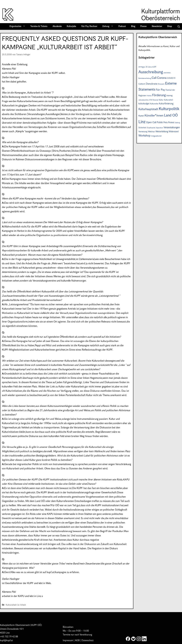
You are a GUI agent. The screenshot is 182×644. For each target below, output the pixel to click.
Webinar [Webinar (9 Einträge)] (151, 132)
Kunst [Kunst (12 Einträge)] (141, 116)
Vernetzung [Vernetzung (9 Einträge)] (143, 132)
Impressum (68, 640)
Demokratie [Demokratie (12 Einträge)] (152, 84)
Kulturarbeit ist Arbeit (16, 605)
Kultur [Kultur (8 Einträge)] (161, 100)
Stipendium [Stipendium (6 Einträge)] (159, 128)
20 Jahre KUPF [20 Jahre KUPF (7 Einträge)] (151, 67)
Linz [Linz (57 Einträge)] (142, 122)
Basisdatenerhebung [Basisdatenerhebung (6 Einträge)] (145, 78)
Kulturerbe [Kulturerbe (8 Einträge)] (154, 104)
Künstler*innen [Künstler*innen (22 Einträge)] (154, 116)
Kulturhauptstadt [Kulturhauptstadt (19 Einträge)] (148, 109)
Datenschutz (88, 640)
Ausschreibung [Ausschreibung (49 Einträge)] (151, 72)
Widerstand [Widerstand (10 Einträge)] (174, 132)
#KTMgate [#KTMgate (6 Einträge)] (142, 67)
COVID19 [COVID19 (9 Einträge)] (171, 78)
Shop (170, 26)
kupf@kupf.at (6, 640)
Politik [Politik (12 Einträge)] (160, 122)
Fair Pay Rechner (89, 26)
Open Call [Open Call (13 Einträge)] (151, 122)
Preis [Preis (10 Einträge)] (165, 123)
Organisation (18, 26)
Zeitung (109, 26)
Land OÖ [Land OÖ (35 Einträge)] (171, 115)
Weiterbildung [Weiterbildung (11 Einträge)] (162, 132)
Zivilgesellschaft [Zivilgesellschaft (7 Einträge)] (156, 136)
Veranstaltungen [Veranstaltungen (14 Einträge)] (172, 128)
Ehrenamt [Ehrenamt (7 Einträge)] (161, 84)
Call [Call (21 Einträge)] (154, 78)
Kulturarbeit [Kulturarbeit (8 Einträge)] (169, 100)
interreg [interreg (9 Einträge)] (169, 96)
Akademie (57, 26)
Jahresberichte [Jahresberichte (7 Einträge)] (144, 100)
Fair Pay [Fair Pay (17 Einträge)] (160, 90)
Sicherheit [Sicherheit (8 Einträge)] (142, 128)
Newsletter (157, 26)
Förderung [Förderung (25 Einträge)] (159, 95)
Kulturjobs (71, 26)
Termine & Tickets (39, 26)
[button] (179, 26)
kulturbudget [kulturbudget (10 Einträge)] (144, 104)
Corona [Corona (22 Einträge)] (162, 78)
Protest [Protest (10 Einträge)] (171, 123)
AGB (77, 640)
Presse (143, 26)
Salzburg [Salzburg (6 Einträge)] (177, 123)
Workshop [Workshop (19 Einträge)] (144, 136)
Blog (133, 26)
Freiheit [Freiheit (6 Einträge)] (149, 96)
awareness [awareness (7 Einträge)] (167, 73)
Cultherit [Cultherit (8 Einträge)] (142, 84)
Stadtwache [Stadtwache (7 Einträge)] (151, 128)
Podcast (122, 26)
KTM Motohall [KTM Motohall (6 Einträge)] (154, 100)
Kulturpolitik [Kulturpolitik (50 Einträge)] (169, 109)
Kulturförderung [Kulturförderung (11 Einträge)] (166, 104)
